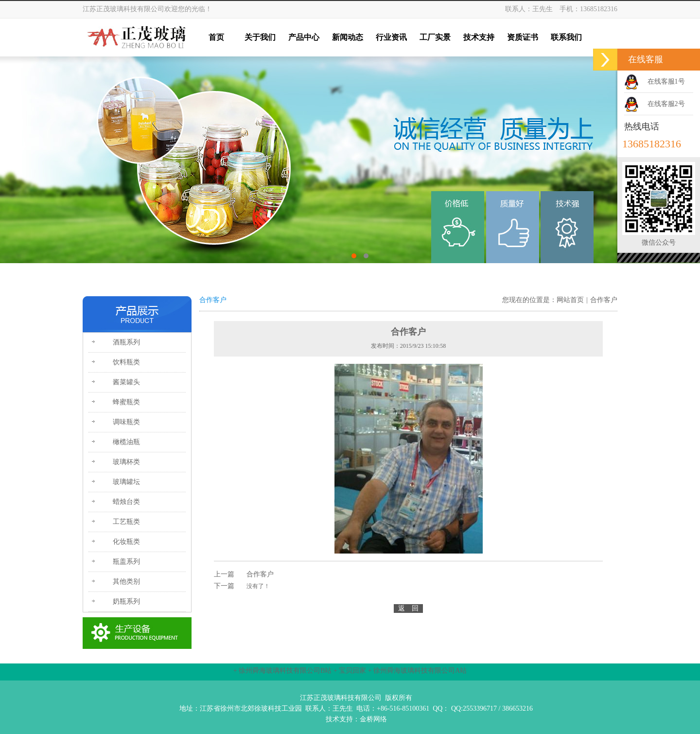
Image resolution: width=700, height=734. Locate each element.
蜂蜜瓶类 (126, 402)
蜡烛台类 (126, 502)
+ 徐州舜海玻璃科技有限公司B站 (283, 671)
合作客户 (604, 300)
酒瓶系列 (126, 342)
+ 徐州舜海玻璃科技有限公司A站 (418, 671)
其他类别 (126, 582)
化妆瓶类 (126, 542)
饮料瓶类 (126, 362)
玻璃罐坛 (126, 482)
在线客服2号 (666, 104)
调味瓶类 (126, 422)
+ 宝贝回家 (350, 671)
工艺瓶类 (126, 522)
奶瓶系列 (126, 601)
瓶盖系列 (126, 562)
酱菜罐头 (126, 382)
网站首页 (570, 300)
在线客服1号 (666, 81)
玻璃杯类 (126, 462)
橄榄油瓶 (126, 442)
